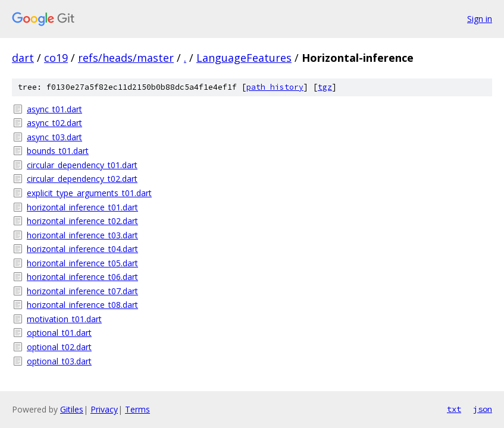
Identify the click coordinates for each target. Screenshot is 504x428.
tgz (325, 87)
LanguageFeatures (244, 58)
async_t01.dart (54, 109)
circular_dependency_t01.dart (82, 165)
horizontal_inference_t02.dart (82, 221)
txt (454, 409)
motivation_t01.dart (64, 319)
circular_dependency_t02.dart (82, 179)
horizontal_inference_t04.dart (82, 249)
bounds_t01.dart (58, 151)
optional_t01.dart (59, 333)
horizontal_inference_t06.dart (82, 277)
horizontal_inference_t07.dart (82, 291)
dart (23, 58)
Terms (137, 409)
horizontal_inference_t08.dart (82, 305)
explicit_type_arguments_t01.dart (89, 193)
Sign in (480, 19)
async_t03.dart (54, 137)
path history (275, 87)
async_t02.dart (54, 123)
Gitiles (72, 409)
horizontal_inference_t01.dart (82, 207)
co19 (56, 58)
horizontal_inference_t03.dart (82, 235)
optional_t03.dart (59, 361)
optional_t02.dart (59, 347)
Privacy (104, 409)
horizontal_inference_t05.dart (82, 263)
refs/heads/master (126, 58)
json (483, 409)
